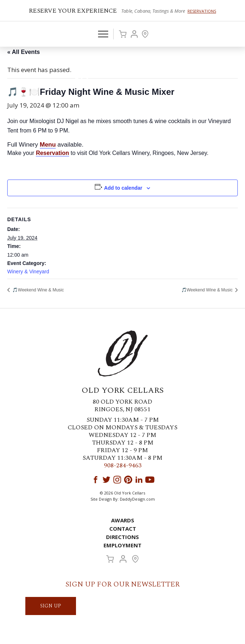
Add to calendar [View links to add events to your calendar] (123, 188)
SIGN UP (51, 606)
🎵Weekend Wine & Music (38, 290)
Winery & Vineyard (28, 272)
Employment (122, 545)
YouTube (150, 480)
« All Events (24, 52)
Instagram (117, 480)
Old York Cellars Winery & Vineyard (123, 74)
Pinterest (128, 480)
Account (134, 34)
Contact (123, 529)
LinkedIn (139, 480)
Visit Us (145, 34)
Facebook (96, 480)
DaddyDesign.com (137, 499)
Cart (123, 34)
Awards (123, 520)
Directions (122, 537)
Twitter (106, 480)
